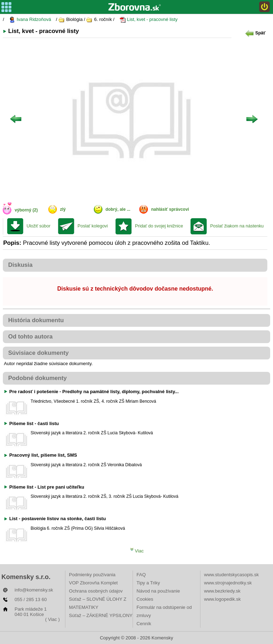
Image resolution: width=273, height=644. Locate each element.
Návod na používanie (158, 591)
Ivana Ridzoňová (30, 20)
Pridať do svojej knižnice (159, 226)
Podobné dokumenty (38, 378)
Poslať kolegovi (93, 226)
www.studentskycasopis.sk (231, 575)
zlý (63, 209)
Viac (137, 551)
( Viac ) (52, 619)
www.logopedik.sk (222, 599)
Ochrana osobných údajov (96, 591)
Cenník (144, 624)
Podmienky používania (92, 575)
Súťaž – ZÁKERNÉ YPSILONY (101, 615)
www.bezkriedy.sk (222, 591)
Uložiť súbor (39, 226)
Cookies (145, 599)
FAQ (141, 575)
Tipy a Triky (148, 583)
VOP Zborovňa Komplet (93, 583)
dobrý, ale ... (118, 209)
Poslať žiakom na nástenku (237, 226)
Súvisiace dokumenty (38, 353)
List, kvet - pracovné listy (149, 20)
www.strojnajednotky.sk (228, 583)
